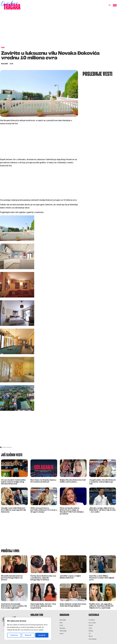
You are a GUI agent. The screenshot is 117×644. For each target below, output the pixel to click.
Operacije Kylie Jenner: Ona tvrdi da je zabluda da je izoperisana (43, 606)
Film (61, 623)
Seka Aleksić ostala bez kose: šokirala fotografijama (73, 605)
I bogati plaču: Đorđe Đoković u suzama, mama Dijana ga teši (102, 482)
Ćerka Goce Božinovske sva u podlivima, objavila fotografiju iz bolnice (43, 578)
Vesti (61, 634)
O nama (92, 620)
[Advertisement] (58, 29)
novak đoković (7, 447)
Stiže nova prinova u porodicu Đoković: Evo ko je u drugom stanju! (44, 510)
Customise (14, 635)
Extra (91, 626)
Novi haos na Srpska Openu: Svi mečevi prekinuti (43, 481)
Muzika (62, 628)
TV (90, 634)
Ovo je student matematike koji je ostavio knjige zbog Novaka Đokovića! (13, 482)
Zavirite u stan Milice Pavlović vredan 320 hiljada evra (102, 578)
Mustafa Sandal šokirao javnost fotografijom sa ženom (12, 578)
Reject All (28, 635)
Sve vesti (92, 623)
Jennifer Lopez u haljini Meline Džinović (70, 577)
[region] (28, 629)
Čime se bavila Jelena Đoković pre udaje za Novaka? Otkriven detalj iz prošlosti (72, 511)
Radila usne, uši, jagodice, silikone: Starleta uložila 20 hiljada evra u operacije (101, 606)
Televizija (63, 631)
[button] (110, 5)
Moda (91, 631)
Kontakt (63, 620)
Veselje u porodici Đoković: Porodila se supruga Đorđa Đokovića (13, 510)
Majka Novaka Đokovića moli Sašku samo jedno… (73, 481)
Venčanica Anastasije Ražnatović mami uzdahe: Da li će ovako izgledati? (14, 606)
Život (91, 636)
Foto (61, 626)
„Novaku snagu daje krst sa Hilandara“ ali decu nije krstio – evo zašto (102, 510)
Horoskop (93, 639)
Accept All (42, 635)
